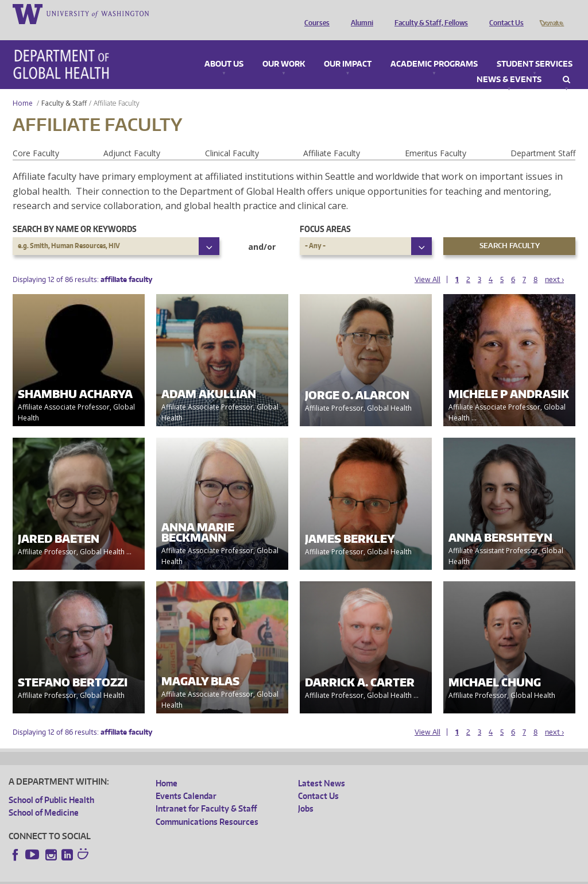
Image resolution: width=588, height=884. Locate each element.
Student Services (535, 48)
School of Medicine (44, 796)
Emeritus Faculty (436, 137)
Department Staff (543, 137)
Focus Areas (325, 213)
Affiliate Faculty (332, 137)
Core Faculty (36, 137)
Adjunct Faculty (132, 137)
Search (566, 64)
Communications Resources (207, 806)
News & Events (509, 64)
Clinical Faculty (232, 137)
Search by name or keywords (75, 213)
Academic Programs (434, 48)
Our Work (284, 48)
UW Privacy (161, 875)
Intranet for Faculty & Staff (206, 792)
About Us (224, 48)
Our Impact (348, 48)
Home (23, 87)
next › (554, 263)
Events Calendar (186, 780)
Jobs (306, 792)
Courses (314, 13)
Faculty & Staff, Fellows (428, 13)
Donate (551, 13)
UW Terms (207, 875)
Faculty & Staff (64, 87)
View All (428, 263)
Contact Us (504, 13)
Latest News (322, 767)
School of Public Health (51, 784)
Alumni (359, 13)
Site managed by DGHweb (276, 875)
